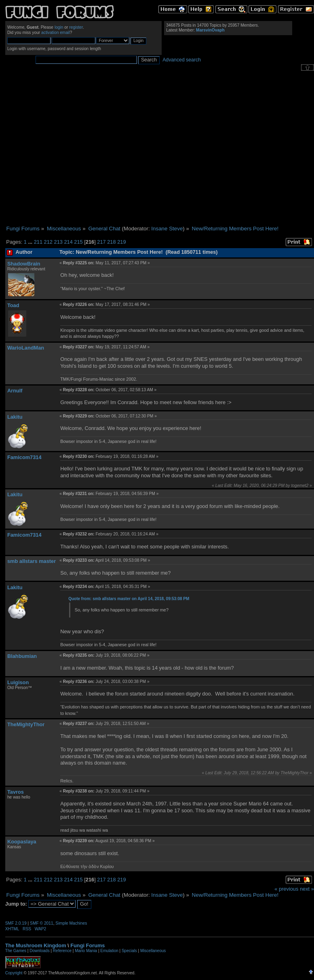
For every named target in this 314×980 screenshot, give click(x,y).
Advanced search (182, 60)
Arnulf (15, 391)
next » (307, 889)
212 (48, 242)
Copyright (14, 973)
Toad (13, 305)
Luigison (18, 682)
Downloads (39, 951)
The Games (16, 951)
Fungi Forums (87, 945)
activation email (56, 33)
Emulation (109, 951)
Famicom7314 (24, 457)
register (76, 27)
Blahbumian (22, 656)
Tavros (16, 792)
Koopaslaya (22, 842)
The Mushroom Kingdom (36, 945)
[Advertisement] (76, 148)
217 (101, 242)
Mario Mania (86, 951)
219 (121, 242)
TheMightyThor (26, 724)
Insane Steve (167, 229)
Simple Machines (71, 923)
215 (78, 242)
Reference (62, 951)
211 (38, 242)
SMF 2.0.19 (16, 923)
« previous (286, 889)
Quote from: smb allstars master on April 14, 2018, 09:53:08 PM (129, 599)
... (31, 242)
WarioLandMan (26, 348)
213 (58, 242)
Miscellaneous (153, 951)
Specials (129, 951)
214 (68, 242)
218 (111, 242)
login (59, 27)
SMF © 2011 (42, 923)
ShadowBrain (24, 264)
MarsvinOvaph (210, 30)
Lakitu (15, 417)
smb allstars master (32, 561)
